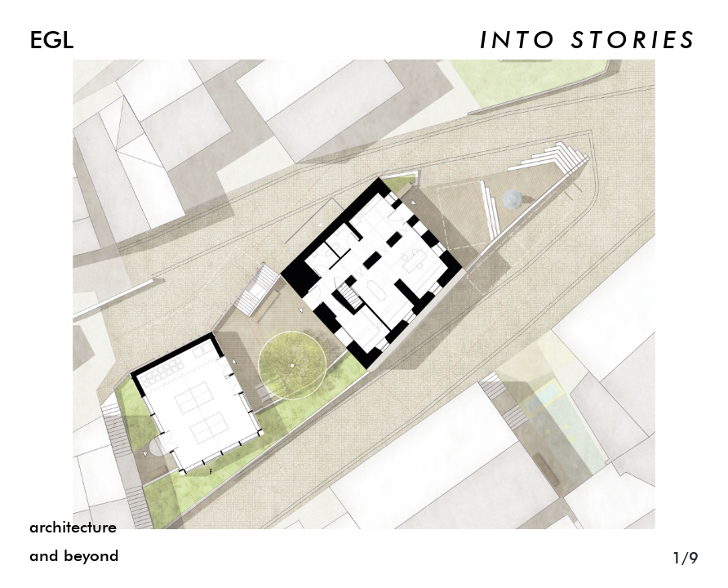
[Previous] (182, 294)
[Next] (546, 294)
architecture (73, 528)
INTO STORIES (589, 42)
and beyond (74, 556)
